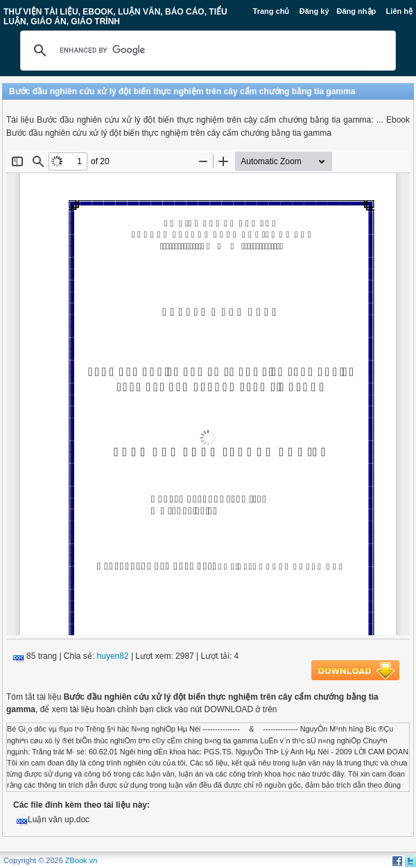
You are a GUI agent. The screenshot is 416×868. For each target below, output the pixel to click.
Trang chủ (271, 11)
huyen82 (113, 656)
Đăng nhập (357, 11)
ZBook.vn (81, 860)
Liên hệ (399, 11)
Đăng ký (314, 11)
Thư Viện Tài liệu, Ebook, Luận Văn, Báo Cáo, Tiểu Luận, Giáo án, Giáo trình (115, 17)
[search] (206, 51)
